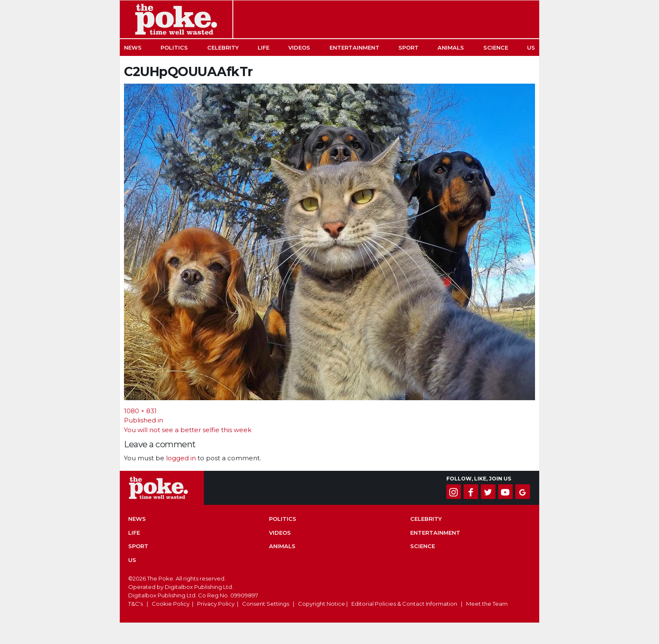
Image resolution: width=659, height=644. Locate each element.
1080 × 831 (140, 411)
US (531, 48)
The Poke (176, 19)
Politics (174, 48)
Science (496, 48)
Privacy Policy (216, 604)
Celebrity (223, 48)
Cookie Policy (171, 604)
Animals (451, 48)
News (133, 48)
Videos (299, 48)
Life (264, 48)
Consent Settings (266, 604)
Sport (409, 48)
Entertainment (355, 48)
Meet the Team (487, 604)
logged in (181, 458)
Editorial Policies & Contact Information (404, 604)
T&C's (136, 604)
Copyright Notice (322, 604)
